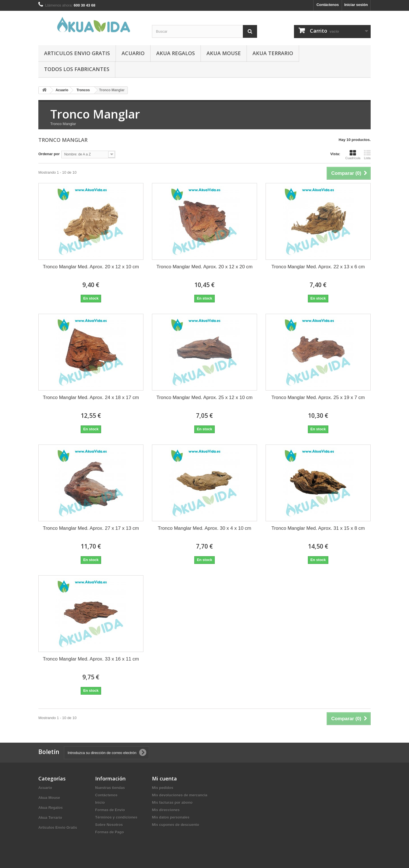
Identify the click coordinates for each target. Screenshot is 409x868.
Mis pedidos (163, 788)
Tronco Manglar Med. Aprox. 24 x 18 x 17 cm (91, 397)
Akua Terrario (273, 53)
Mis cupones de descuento (176, 825)
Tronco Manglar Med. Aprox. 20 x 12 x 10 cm (91, 267)
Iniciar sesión (356, 5)
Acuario (133, 53)
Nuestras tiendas (110, 788)
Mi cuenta (164, 778)
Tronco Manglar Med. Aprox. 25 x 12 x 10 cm (205, 397)
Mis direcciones (166, 810)
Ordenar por (49, 154)
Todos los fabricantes (77, 69)
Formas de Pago (109, 832)
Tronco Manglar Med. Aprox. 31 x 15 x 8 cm (318, 528)
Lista (367, 155)
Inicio (100, 802)
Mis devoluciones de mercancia (180, 795)
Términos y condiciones (116, 817)
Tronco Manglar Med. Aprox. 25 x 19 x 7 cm (318, 397)
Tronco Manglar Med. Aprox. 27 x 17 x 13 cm (91, 528)
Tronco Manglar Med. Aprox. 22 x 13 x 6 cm (318, 267)
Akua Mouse (224, 53)
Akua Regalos (176, 53)
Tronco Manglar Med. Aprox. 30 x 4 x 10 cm (204, 528)
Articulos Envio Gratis (77, 53)
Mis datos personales (171, 817)
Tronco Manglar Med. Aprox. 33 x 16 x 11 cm (91, 659)
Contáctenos (328, 5)
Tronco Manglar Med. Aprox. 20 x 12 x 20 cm (205, 267)
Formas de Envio (110, 810)
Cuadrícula (353, 155)
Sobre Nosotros (109, 825)
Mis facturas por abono (172, 802)
